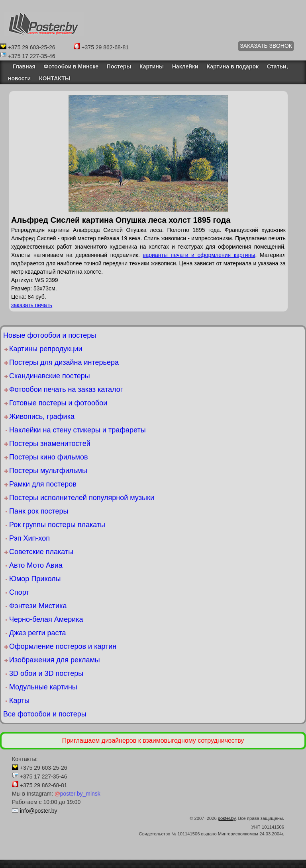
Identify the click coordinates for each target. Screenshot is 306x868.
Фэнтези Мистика (38, 606)
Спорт (19, 592)
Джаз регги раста (38, 633)
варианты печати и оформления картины (199, 255)
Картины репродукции (46, 349)
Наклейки (185, 66)
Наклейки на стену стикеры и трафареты (77, 430)
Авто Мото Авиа (36, 565)
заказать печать (32, 305)
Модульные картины (43, 687)
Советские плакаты (41, 552)
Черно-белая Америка (46, 619)
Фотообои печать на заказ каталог (66, 389)
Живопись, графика (42, 416)
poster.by (227, 818)
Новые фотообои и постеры (50, 335)
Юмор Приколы (35, 579)
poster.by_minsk (77, 794)
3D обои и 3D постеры (46, 673)
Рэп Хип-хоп (29, 538)
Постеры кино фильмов (49, 457)
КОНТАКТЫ (55, 78)
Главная (22, 66)
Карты (19, 701)
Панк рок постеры (39, 511)
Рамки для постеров (43, 484)
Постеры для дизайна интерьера (64, 362)
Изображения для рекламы (55, 660)
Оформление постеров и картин (63, 646)
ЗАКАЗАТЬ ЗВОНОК (266, 46)
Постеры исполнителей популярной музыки (82, 498)
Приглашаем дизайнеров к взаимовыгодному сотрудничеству (153, 741)
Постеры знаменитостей (50, 444)
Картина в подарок (232, 66)
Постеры (119, 66)
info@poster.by (39, 811)
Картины (152, 66)
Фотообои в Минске (71, 66)
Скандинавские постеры (50, 376)
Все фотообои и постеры (45, 714)
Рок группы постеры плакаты (57, 525)
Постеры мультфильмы (48, 471)
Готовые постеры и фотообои (58, 403)
